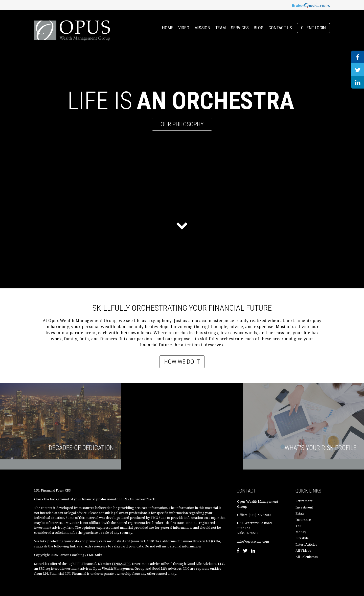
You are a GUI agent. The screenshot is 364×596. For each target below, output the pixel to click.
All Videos (303, 550)
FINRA (117, 564)
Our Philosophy (182, 124)
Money (301, 532)
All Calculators (307, 557)
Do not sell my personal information (173, 546)
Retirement (304, 501)
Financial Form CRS (56, 490)
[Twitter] (245, 551)
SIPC (127, 564)
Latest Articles (306, 544)
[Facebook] (238, 551)
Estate (300, 513)
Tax (299, 526)
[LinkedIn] (253, 551)
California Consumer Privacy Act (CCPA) (191, 541)
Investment (304, 507)
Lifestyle (302, 538)
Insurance (303, 520)
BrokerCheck (145, 499)
